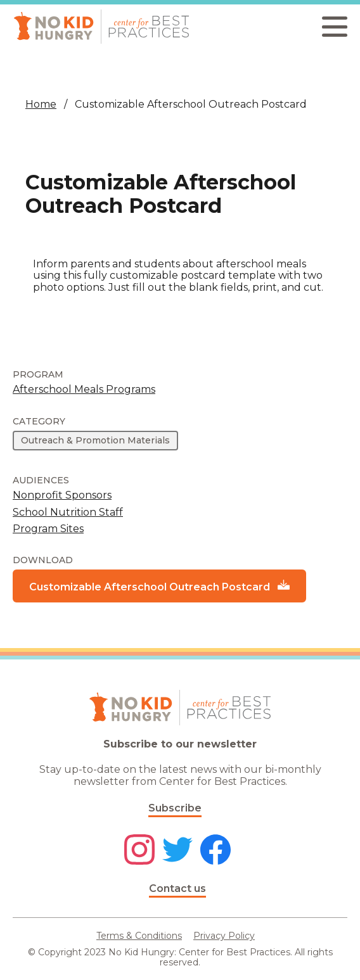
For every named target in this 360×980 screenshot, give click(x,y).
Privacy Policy (224, 936)
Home (41, 104)
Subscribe (175, 808)
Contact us (177, 888)
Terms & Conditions (139, 936)
